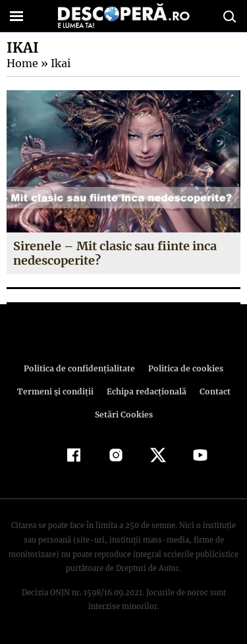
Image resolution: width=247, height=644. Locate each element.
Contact (213, 391)
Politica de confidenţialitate (82, 368)
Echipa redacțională (146, 391)
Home (22, 63)
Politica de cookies (184, 368)
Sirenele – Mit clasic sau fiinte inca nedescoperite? (115, 253)
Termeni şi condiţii (57, 391)
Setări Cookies (124, 415)
